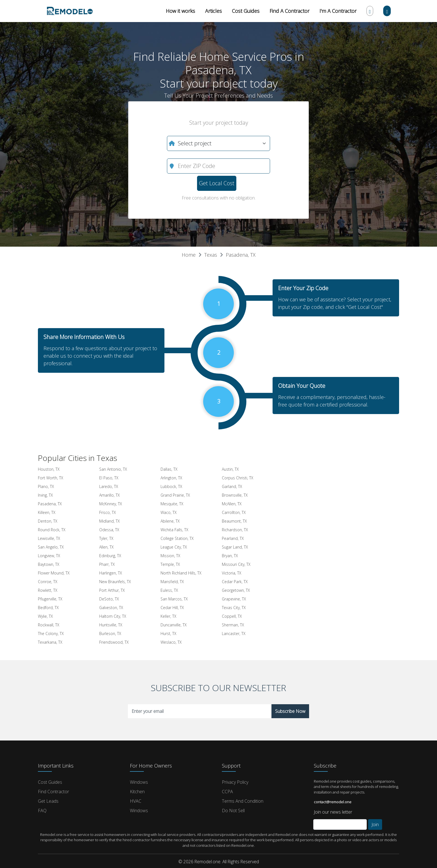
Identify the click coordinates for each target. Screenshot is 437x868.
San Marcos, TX (174, 599)
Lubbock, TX (171, 486)
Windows (139, 782)
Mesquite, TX (172, 504)
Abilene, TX (170, 521)
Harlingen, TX (111, 573)
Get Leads (48, 801)
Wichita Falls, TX (174, 530)
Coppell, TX (232, 616)
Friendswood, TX (114, 642)
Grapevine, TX (234, 599)
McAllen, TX (232, 504)
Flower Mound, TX (54, 573)
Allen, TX (106, 547)
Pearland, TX (233, 538)
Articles (213, 11)
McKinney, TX (111, 504)
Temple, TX (170, 564)
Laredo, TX (109, 486)
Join (375, 824)
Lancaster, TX (234, 633)
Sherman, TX (233, 625)
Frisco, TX (108, 512)
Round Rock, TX (52, 530)
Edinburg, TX (110, 556)
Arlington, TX (171, 478)
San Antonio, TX (113, 469)
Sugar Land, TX (235, 547)
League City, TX (174, 547)
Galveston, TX (111, 608)
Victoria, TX (232, 573)
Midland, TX (110, 521)
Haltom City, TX (113, 616)
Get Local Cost (217, 183)
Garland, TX (232, 486)
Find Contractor (54, 792)
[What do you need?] (219, 143)
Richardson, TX (235, 530)
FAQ (42, 811)
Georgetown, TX (236, 590)
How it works (180, 11)
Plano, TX (46, 486)
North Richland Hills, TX (181, 573)
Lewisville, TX (49, 538)
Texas (211, 255)
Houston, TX (49, 469)
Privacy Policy (235, 782)
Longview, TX (49, 556)
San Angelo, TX (51, 547)
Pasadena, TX (241, 255)
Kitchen (137, 792)
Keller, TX (168, 616)
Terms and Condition (243, 801)
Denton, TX (48, 521)
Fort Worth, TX (51, 478)
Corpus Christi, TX (238, 478)
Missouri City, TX (236, 564)
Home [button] (189, 255)
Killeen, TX (47, 512)
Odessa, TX (109, 530)
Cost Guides (246, 11)
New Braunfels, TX (115, 582)
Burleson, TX (110, 633)
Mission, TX (170, 556)
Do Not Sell (233, 811)
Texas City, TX (234, 608)
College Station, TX (177, 538)
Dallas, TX (169, 469)
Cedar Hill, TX (172, 608)
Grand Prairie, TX (175, 495)
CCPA (227, 792)
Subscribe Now (290, 711)
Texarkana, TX (50, 642)
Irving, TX (45, 495)
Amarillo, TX (110, 495)
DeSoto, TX (109, 599)
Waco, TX (169, 512)
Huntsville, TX (111, 625)
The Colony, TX (51, 633)
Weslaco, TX (171, 642)
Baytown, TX (49, 564)
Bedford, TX (48, 608)
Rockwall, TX (49, 625)
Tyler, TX (106, 538)
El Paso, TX (109, 478)
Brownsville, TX (235, 495)
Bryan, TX (230, 556)
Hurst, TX (168, 633)
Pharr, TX (107, 564)
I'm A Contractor (338, 11)
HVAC (136, 801)
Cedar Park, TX (235, 582)
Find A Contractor (289, 11)
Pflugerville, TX (50, 599)
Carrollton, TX (234, 512)
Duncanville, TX (174, 625)
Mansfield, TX (172, 582)
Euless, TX (169, 590)
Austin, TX (230, 469)
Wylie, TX (45, 616)
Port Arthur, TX (112, 590)
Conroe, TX (48, 582)
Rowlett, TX (48, 590)
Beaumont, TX (234, 521)
